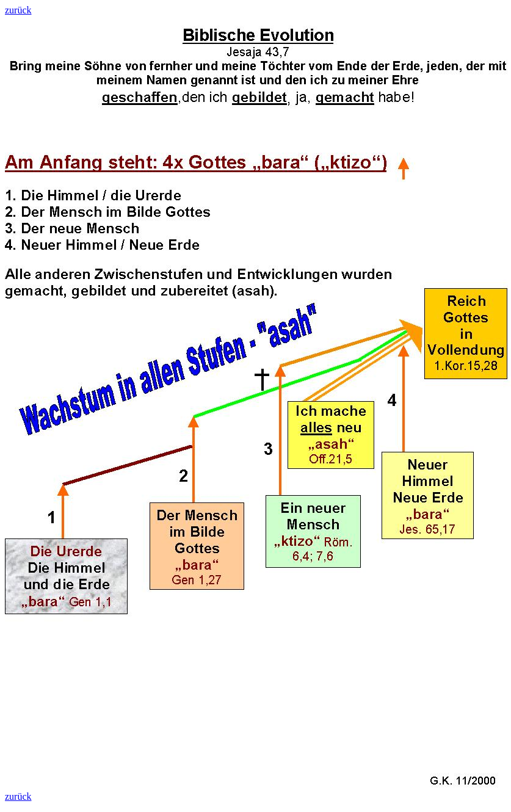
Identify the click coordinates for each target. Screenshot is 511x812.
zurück (18, 10)
